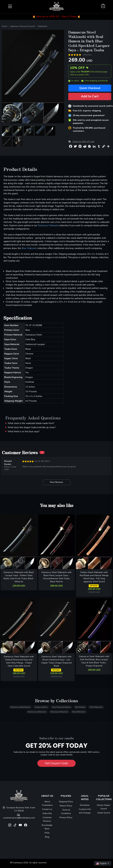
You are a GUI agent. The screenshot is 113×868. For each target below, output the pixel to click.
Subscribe (47, 813)
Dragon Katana (41, 707)
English (102, 863)
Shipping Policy (66, 802)
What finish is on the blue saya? (24, 431)
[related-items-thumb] (19, 541)
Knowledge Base (47, 827)
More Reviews (57, 482)
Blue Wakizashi (29, 248)
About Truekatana (47, 803)
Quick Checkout (90, 88)
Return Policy (66, 806)
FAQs (47, 833)
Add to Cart (90, 96)
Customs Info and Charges (85, 811)
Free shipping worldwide (95, 81)
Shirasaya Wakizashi (59, 712)
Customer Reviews (47, 819)
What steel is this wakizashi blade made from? (31, 423)
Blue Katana (80, 707)
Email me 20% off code (83, 142)
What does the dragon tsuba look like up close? (32, 427)
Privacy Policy (66, 817)
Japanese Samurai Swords (23, 26)
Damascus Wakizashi (48, 225)
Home (4, 26)
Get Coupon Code (56, 763)
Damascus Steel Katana (20, 707)
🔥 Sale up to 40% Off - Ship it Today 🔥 (56, 16)
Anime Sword (104, 813)
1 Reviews (87, 55)
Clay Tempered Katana (61, 707)
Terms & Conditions (66, 812)
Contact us (47, 809)
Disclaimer (85, 805)
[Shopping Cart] (103, 6)
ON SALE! (94, 586)
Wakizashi (43, 26)
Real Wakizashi (96, 707)
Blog (47, 837)
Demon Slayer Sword (104, 807)
